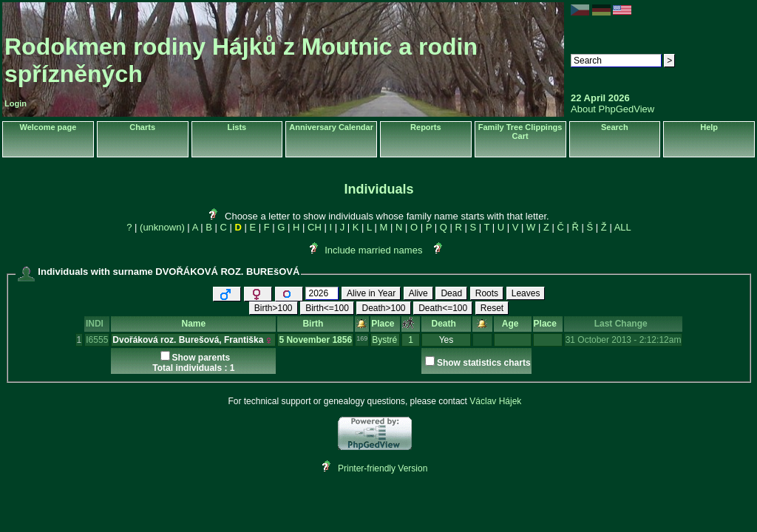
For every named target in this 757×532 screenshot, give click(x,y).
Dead (451, 293)
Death (447, 324)
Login (16, 103)
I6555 (97, 340)
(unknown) (162, 227)
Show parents (201, 358)
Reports (426, 127)
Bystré (384, 340)
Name (194, 324)
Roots (487, 293)
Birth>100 (274, 308)
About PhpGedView (612, 109)
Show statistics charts (484, 363)
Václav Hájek (495, 401)
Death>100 (383, 308)
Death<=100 (443, 308)
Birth (315, 324)
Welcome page (48, 127)
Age (513, 324)
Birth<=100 (327, 308)
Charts (142, 127)
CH (315, 227)
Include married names (373, 250)
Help (709, 127)
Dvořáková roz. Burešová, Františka (188, 340)
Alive (418, 293)
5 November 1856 (315, 340)
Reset (492, 308)
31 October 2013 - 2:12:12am (624, 340)
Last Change (624, 324)
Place (385, 324)
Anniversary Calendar (331, 127)
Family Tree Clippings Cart (520, 132)
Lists (237, 127)
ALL (623, 227)
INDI (97, 324)
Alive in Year (371, 293)
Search (615, 127)
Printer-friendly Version (383, 468)
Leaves (526, 293)
